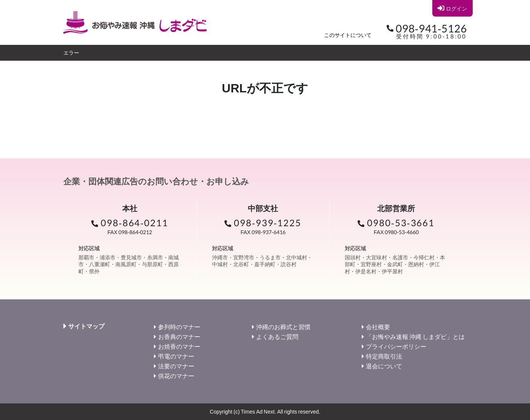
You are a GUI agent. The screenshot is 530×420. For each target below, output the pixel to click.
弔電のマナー (176, 356)
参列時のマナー (179, 327)
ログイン (452, 8)
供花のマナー (176, 376)
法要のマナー (176, 366)
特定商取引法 (384, 356)
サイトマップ (86, 326)
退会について (384, 366)
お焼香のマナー (179, 346)
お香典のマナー (179, 336)
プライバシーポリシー (396, 346)
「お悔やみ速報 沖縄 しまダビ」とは (415, 336)
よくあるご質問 (277, 336)
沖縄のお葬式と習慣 (283, 327)
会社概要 (378, 327)
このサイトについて (348, 35)
